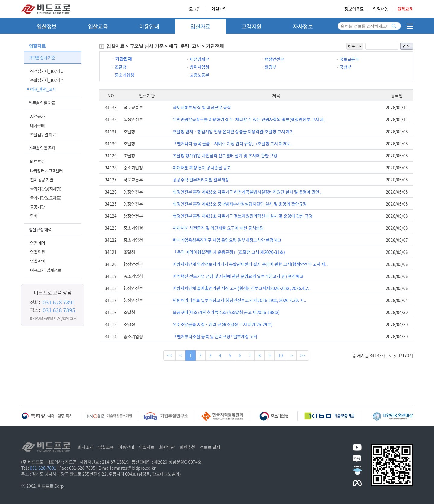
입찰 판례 (38, 261)
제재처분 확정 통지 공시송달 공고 (202, 168)
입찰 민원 (38, 252)
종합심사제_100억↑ (47, 80)
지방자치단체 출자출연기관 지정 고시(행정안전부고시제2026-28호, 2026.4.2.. (242, 288)
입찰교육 (98, 26)
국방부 (345, 67)
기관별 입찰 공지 (42, 148)
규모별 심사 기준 (42, 58)
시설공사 (37, 116)
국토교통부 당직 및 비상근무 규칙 (202, 107)
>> (303, 355)
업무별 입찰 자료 (42, 103)
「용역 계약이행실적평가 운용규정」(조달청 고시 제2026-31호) (229, 252)
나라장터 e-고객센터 (46, 171)
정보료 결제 (210, 447)
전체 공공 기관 (42, 180)
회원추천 (187, 447)
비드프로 (37, 162)
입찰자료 (200, 26)
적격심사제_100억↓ (47, 71)
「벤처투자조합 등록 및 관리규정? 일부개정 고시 (215, 336)
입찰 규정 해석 (40, 229)
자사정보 (303, 26)
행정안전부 (274, 59)
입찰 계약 (38, 243)
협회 (34, 216)
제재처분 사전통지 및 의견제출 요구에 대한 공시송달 (218, 228)
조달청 (121, 67)
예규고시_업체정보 (46, 270)
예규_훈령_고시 (43, 89)
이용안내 (149, 26)
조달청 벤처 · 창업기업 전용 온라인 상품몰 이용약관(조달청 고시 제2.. (234, 131)
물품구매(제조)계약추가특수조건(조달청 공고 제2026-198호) (226, 312)
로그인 (195, 9)
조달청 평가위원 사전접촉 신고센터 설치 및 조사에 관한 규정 (225, 156)
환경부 (270, 67)
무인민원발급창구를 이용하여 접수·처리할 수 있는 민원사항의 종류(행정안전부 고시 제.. (249, 119)
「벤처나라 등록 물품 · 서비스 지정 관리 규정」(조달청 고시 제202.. (232, 143)
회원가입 (219, 9)
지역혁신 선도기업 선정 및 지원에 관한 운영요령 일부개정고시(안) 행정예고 (238, 276)
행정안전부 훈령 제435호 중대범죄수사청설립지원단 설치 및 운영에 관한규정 (240, 204)
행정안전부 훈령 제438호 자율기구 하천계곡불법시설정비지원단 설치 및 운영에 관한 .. (248, 192)
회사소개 (86, 447)
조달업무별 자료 (43, 134)
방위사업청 (199, 67)
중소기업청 (124, 75)
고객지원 (252, 26)
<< (170, 355)
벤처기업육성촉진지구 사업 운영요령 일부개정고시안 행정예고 (227, 240)
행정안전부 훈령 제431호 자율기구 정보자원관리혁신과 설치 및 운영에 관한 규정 (243, 216)
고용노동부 (199, 75)
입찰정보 (47, 26)
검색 (407, 46)
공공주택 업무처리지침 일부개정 (201, 180)
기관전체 (124, 59)
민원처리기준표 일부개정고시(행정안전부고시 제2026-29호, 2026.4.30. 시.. (239, 300)
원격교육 (405, 9)
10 (281, 355)
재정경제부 (199, 59)
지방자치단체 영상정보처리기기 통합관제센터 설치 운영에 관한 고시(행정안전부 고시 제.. (250, 264)
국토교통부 (349, 59)
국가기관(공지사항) (46, 189)
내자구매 (37, 125)
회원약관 (167, 447)
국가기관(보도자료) (46, 198)
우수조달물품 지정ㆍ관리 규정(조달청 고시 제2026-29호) (223, 324)
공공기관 (37, 207)
